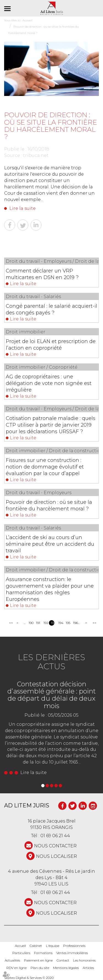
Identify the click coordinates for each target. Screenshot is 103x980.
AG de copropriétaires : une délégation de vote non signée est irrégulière (49, 383)
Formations (43, 953)
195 (67, 623)
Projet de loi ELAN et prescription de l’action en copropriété (51, 345)
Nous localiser (56, 856)
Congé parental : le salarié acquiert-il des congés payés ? (51, 309)
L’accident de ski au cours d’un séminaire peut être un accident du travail (50, 544)
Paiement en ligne (38, 960)
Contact (63, 960)
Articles (88, 968)
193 (53, 623)
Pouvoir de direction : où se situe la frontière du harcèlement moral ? (49, 505)
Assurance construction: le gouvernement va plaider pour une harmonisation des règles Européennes (50, 589)
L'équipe (53, 946)
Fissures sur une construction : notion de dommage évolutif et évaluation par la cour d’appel (45, 467)
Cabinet (36, 946)
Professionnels (74, 946)
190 (30, 623)
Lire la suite (23, 208)
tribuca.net (36, 155)
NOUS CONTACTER (55, 846)
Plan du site (40, 968)
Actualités (12, 960)
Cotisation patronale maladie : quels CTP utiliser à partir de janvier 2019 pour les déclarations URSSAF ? (51, 425)
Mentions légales (66, 968)
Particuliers (21, 953)
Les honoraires (84, 960)
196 (75, 623)
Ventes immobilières (72, 953)
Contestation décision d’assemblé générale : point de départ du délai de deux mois (52, 695)
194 (60, 623)
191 (38, 623)
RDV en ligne (16, 968)
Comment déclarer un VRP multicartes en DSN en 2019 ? (42, 274)
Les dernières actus (51, 662)
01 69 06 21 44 (55, 836)
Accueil (20, 946)
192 (45, 623)
